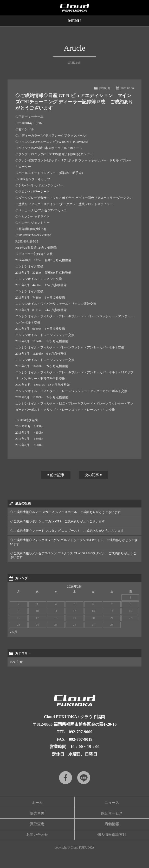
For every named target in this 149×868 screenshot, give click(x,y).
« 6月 (14, 632)
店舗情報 (112, 824)
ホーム (37, 803)
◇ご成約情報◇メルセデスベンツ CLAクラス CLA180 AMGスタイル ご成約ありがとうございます (73, 555)
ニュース (112, 803)
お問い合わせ (37, 835)
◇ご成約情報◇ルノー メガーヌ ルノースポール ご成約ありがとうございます (66, 512)
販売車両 (37, 813)
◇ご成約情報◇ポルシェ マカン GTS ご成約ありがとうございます (57, 521)
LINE (84, 778)
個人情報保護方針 (112, 835)
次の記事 (93, 475)
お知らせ (105, 88)
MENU (74, 21)
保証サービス (112, 813)
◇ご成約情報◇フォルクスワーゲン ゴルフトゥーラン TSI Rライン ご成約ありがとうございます (74, 542)
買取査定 (37, 824)
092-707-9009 (81, 732)
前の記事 (56, 475)
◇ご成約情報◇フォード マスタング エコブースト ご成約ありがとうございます (67, 531)
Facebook (66, 778)
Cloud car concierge (74, 8)
